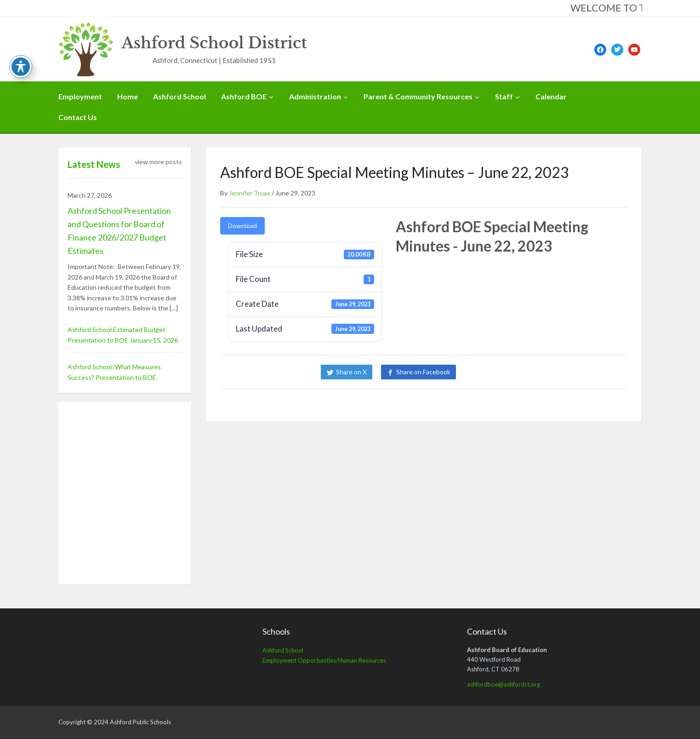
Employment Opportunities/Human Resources (324, 660)
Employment (80, 96)
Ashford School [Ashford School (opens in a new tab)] (283, 650)
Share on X (351, 372)
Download (242, 226)
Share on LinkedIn (496, 372)
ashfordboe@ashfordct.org (504, 684)
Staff (504, 96)
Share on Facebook (423, 372)
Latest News (94, 164)
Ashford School (179, 96)
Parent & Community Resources (418, 96)
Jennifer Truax (250, 193)
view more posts (158, 162)
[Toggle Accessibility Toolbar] (21, 67)
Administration (315, 96)
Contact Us (78, 117)
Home (128, 96)
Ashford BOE (244, 96)
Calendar (551, 96)
